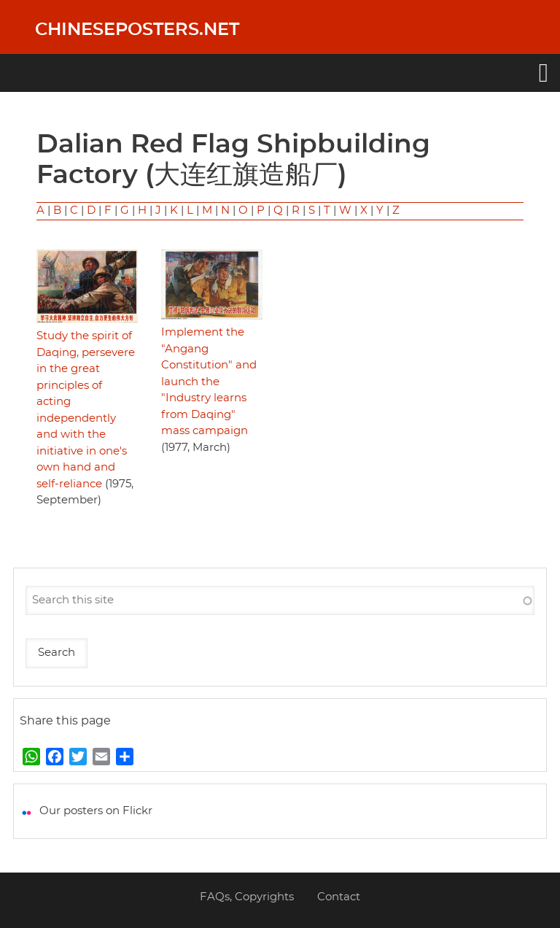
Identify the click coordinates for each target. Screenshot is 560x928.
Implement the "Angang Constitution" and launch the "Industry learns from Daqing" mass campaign (209, 382)
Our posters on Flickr (96, 811)
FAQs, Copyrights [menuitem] (247, 897)
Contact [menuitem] (339, 897)
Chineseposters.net (137, 30)
